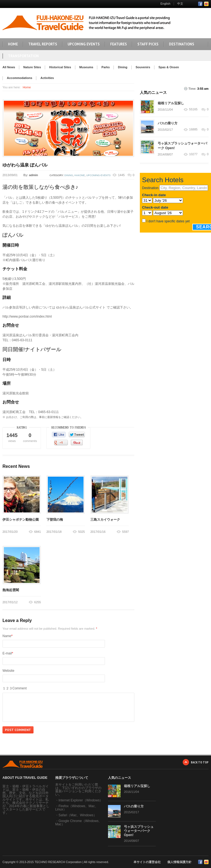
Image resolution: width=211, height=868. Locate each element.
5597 (126, 532)
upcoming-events (98, 175)
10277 (193, 154)
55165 (193, 109)
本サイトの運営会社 (147, 862)
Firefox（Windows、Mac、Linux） (77, 808)
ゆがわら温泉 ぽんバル (25, 165)
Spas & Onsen (169, 67)
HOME (13, 44)
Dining (123, 67)
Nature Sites (32, 67)
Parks (105, 67)
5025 (82, 532)
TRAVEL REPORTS (43, 44)
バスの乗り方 (168, 123)
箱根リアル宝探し (171, 103)
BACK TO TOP (200, 762)
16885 (193, 129)
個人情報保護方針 (179, 862)
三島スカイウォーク (105, 520)
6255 (38, 602)
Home (27, 87)
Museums (86, 67)
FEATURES (119, 44)
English (165, 4)
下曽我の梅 (55, 520)
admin (34, 175)
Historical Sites (60, 67)
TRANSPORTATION (23, 56)
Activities (47, 78)
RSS (206, 4)
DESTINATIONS (182, 44)
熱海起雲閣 (11, 590)
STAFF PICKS (148, 44)
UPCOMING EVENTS (84, 44)
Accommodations (20, 78)
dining (69, 175)
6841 (38, 532)
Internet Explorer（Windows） (81, 800)
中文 (180, 4)
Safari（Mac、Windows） (78, 815)
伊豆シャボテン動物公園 (21, 520)
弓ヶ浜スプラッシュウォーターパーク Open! (139, 831)
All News (9, 67)
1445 (121, 175)
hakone (80, 175)
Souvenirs (143, 67)
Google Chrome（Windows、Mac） (78, 823)
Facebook (200, 4)
